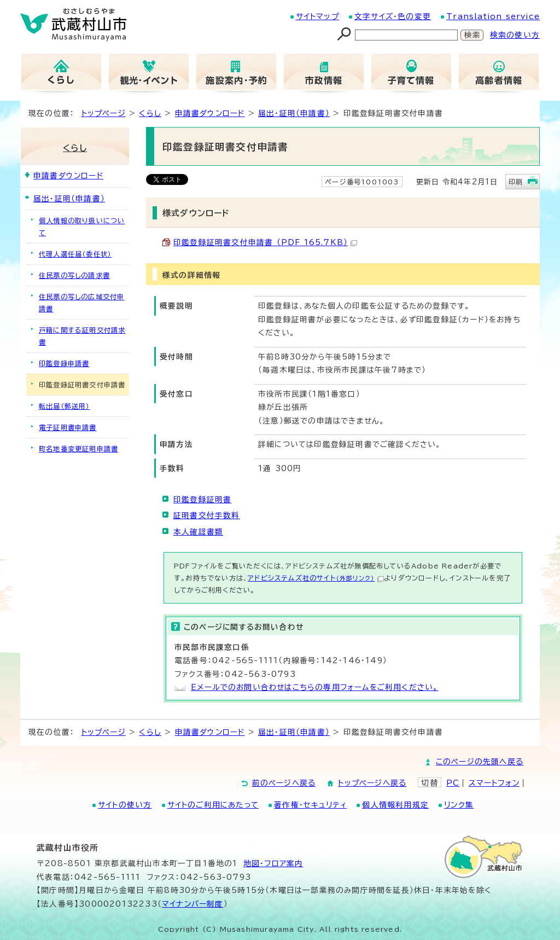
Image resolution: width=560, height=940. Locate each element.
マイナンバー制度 (193, 904)
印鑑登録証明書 (202, 500)
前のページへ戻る (284, 783)
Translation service (493, 16)
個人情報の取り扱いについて (82, 227)
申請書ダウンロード (210, 113)
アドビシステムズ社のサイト (316, 578)
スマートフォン (494, 783)
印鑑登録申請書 (64, 363)
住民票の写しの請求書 (74, 275)
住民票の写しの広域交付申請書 (81, 303)
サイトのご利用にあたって (213, 805)
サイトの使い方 (125, 805)
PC (453, 783)
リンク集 (459, 805)
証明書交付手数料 (207, 515)
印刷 (516, 182)
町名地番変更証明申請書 (78, 449)
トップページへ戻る (372, 783)
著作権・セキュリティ (310, 805)
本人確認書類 (198, 532)
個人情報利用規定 (395, 805)
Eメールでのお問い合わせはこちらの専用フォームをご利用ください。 (314, 687)
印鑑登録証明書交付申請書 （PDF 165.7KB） (265, 242)
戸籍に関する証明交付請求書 (82, 336)
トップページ (104, 113)
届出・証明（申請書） (294, 113)
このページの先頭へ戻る (480, 762)
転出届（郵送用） (65, 406)
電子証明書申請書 (68, 427)
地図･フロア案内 (273, 863)
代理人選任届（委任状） (75, 254)
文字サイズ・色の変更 (393, 16)
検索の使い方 (515, 35)
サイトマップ (317, 16)
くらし (150, 113)
